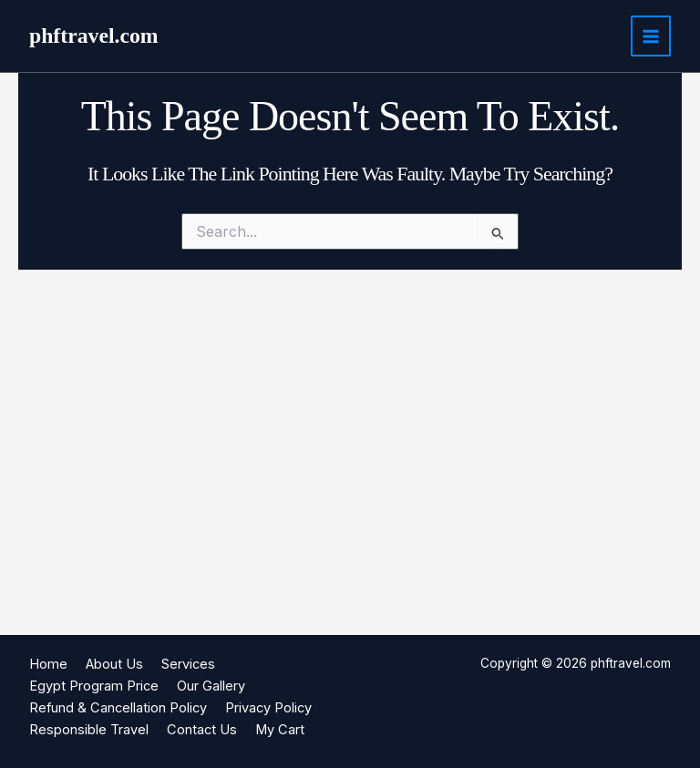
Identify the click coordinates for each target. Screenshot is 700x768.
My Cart (280, 730)
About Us (114, 664)
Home (48, 664)
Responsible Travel (89, 730)
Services (188, 664)
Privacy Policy (268, 708)
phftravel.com (94, 36)
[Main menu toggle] (651, 36)
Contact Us (202, 730)
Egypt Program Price (94, 686)
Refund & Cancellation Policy (118, 708)
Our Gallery (211, 686)
